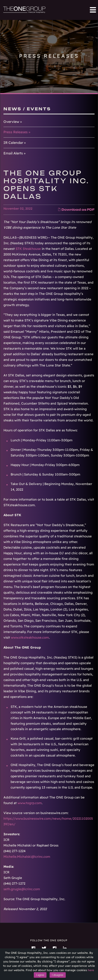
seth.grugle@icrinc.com (22, 889)
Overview (11, 122)
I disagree (58, 975)
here (91, 970)
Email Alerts (13, 153)
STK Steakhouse (28, 249)
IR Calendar (13, 143)
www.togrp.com (30, 803)
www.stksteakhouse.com (30, 637)
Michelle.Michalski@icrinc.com (27, 857)
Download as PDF (76, 210)
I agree (40, 975)
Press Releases (16, 132)
